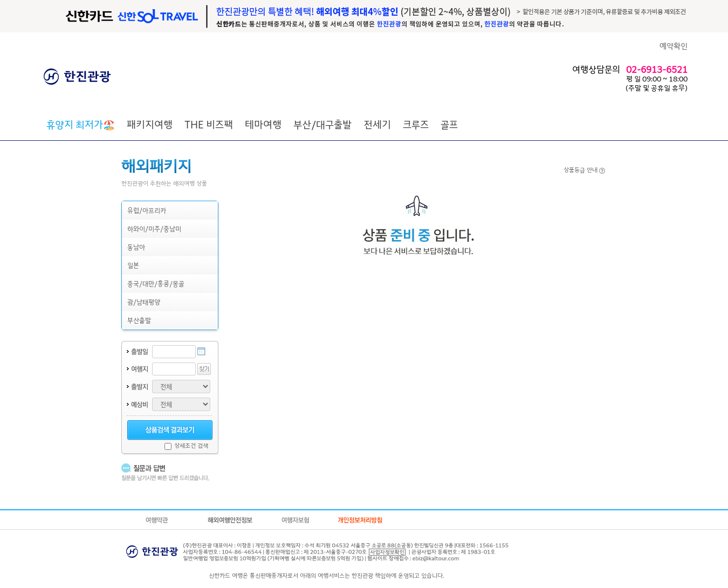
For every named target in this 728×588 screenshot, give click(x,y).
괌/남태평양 (144, 302)
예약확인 (674, 46)
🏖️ (81, 124)
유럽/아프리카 (147, 210)
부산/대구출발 (322, 124)
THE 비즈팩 (209, 124)
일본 (133, 265)
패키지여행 (150, 124)
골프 (449, 124)
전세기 (377, 124)
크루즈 (416, 124)
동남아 (136, 247)
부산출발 (139, 320)
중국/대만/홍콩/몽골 (156, 283)
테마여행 (263, 124)
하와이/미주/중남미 (154, 228)
